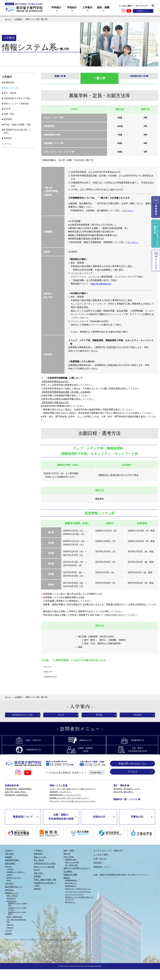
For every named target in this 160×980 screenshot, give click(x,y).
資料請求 (8, 138)
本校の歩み (9, 901)
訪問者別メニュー (12, 904)
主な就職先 (68, 882)
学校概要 (8, 868)
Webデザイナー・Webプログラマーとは (78, 900)
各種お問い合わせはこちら (132, 774)
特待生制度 (137, 716)
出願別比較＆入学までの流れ (17, 98)
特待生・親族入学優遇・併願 (17, 125)
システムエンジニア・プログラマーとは (78, 902)
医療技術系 (9, 82)
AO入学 (7, 109)
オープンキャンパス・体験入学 (108, 861)
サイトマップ (141, 6)
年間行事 (9, 886)
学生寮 (9, 891)
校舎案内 (8, 944)
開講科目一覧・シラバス (125, 810)
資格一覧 (67, 865)
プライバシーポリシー (28, 950)
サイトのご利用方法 (49, 950)
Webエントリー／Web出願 (16, 104)
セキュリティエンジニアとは (74, 905)
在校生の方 (99, 828)
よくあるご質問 (125, 6)
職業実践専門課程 (12, 871)
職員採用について (23, 828)
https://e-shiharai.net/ (101, 284)
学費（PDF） (10, 114)
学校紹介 (72, 7)
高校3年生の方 (11, 909)
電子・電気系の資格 (71, 876)
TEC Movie (9, 894)
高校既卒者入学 (137, 77)
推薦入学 (58, 77)
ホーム (8, 19)
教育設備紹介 (10, 874)
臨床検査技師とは (71, 897)
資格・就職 (103, 7)
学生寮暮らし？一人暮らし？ (16, 883)
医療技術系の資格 (71, 870)
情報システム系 (11, 88)
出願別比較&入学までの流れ (23, 716)
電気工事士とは (70, 913)
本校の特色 (9, 865)
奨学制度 (8, 119)
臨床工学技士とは (71, 894)
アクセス (132, 782)
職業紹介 (67, 889)
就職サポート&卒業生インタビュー (77, 879)
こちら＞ (130, 210)
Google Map (96, 783)
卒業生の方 (137, 828)
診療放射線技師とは (71, 891)
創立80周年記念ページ (14, 897)
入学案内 (87, 7)
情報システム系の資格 (72, 873)
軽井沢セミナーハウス (14, 888)
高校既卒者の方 (11, 912)
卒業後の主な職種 (70, 885)
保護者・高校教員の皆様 (14, 928)
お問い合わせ (100, 870)
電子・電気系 (10, 93)
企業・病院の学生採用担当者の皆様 (61, 828)
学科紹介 (56, 7)
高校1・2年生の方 (12, 906)
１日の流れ (10, 880)
